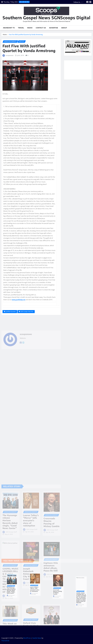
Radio (30, 28)
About (64, 28)
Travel (21, 28)
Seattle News (37, 638)
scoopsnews (10, 55)
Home (5, 34)
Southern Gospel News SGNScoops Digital (46, 18)
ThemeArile (5, 641)
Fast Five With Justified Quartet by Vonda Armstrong (26, 34)
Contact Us (41, 28)
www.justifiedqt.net (19, 300)
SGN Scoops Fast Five (27, 312)
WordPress (27, 638)
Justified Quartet (11, 312)
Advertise (54, 28)
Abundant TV (9, 28)
